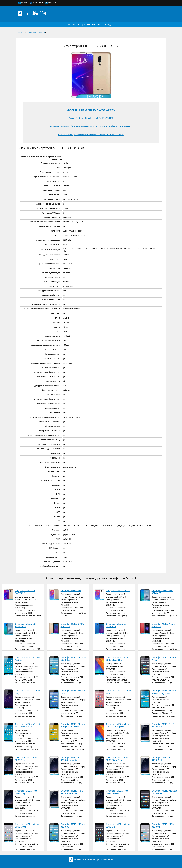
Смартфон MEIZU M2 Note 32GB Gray (119, 826)
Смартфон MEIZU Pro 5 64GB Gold (163, 759)
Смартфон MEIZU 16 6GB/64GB (25, 592)
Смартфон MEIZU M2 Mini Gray (27, 692)
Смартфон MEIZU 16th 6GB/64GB (162, 592)
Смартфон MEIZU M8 (71, 591)
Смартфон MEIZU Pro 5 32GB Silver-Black (117, 759)
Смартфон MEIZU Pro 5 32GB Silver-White (72, 759)
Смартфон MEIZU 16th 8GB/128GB (26, 625)
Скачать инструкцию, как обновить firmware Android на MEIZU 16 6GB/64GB (91, 135)
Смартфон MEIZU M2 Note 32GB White (164, 826)
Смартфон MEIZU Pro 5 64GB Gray (26, 792)
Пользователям (38, 3)
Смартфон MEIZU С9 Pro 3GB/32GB (72, 625)
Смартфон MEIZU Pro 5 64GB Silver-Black (117, 792)
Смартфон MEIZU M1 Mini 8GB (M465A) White (164, 692)
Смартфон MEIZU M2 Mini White (164, 659)
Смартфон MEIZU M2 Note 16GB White (28, 826)
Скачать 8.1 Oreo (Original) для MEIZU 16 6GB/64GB (91, 118)
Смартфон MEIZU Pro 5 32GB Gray (26, 759)
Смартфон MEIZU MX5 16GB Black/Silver (117, 659)
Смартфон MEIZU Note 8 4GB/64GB (163, 625)
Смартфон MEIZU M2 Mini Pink (118, 692)
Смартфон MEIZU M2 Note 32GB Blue (73, 826)
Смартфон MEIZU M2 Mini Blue (73, 692)
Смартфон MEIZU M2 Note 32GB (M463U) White (119, 725)
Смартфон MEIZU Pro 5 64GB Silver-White (72, 792)
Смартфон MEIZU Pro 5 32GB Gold (163, 725)
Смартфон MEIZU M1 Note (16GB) (28, 659)
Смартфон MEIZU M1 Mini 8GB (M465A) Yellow (73, 725)
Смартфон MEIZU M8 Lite (118, 591)
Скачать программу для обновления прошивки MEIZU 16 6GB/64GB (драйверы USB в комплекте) (91, 126)
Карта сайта (52, 3)
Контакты (25, 3)
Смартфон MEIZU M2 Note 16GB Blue (73, 659)
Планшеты (97, 25)
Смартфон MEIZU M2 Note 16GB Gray (164, 792)
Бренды (108, 25)
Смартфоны (84, 25)
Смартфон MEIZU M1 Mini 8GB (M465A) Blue (27, 725)
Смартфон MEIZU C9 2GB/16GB (116, 625)
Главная (72, 25)
